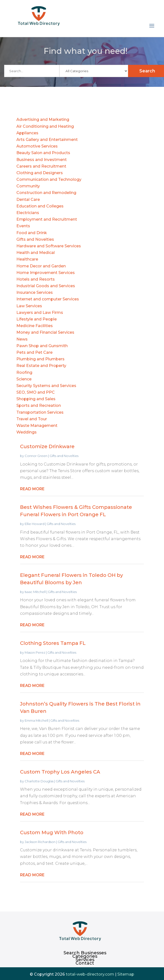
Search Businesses (85, 953)
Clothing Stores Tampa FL (53, 643)
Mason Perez (35, 652)
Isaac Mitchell (35, 592)
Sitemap (126, 974)
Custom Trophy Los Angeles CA (60, 772)
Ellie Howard (35, 524)
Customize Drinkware (47, 446)
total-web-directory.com (90, 974)
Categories (85, 956)
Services (85, 960)
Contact (85, 963)
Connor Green (36, 456)
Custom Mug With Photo (52, 832)
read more (32, 489)
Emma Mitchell (36, 720)
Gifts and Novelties (64, 456)
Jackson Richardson (40, 842)
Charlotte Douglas (39, 781)
